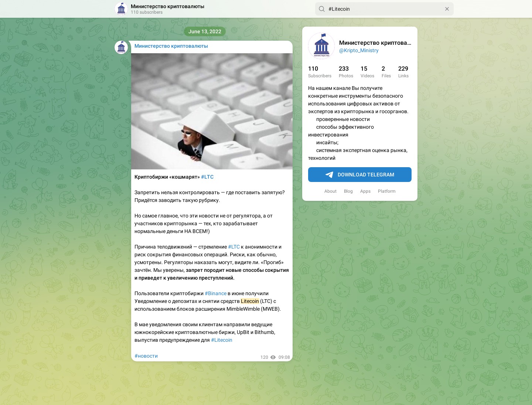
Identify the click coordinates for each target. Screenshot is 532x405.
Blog (348, 191)
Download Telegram (360, 175)
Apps (365, 191)
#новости (146, 356)
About (330, 191)
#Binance (216, 293)
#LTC (234, 247)
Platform (387, 191)
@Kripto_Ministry (359, 50)
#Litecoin (222, 340)
